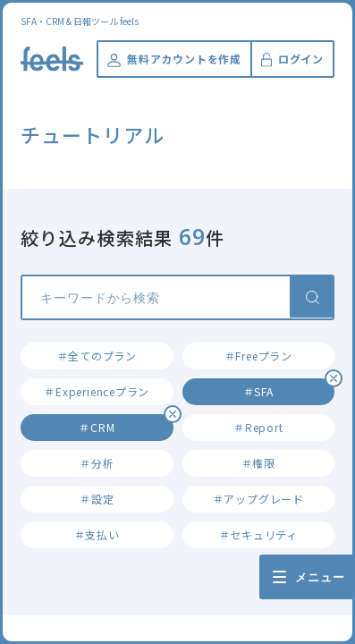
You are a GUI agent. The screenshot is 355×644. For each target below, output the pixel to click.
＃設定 (97, 499)
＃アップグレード (258, 499)
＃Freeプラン (258, 356)
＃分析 (97, 463)
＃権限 (258, 463)
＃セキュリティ (258, 534)
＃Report (258, 427)
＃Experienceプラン (97, 391)
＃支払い (97, 534)
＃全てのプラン (97, 356)
